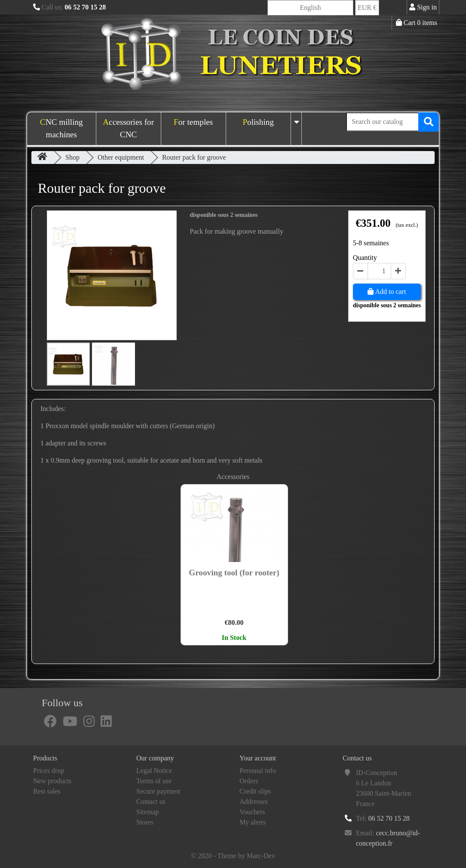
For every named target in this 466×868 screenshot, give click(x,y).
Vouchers (252, 812)
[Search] (392, 122)
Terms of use (154, 781)
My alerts (253, 822)
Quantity (365, 258)
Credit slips (255, 791)
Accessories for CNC (128, 128)
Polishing (258, 122)
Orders (249, 781)
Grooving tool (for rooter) (234, 573)
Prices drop (49, 771)
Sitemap (147, 812)
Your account (258, 758)
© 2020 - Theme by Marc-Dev (233, 856)
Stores (145, 822)
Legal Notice (154, 771)
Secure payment (158, 791)
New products (52, 781)
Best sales (47, 791)
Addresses (254, 802)
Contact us (151, 802)
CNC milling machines (61, 128)
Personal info (258, 771)
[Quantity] (379, 271)
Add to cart (387, 292)
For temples (193, 122)
